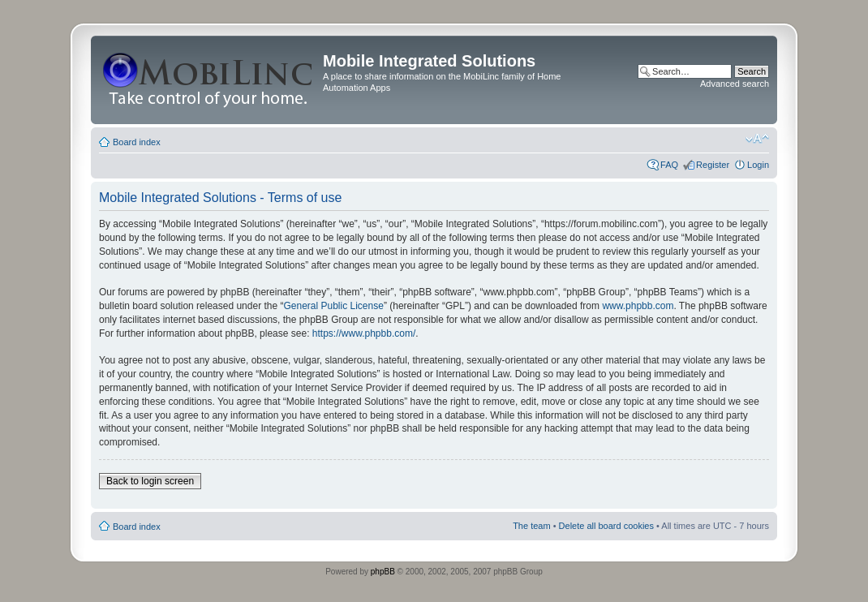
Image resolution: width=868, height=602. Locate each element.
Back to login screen (150, 481)
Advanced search (735, 84)
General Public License (333, 306)
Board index (137, 142)
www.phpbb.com (638, 306)
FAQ (669, 165)
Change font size (757, 139)
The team (531, 526)
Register (713, 165)
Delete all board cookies (606, 526)
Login (758, 165)
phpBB (383, 572)
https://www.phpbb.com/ (364, 333)
